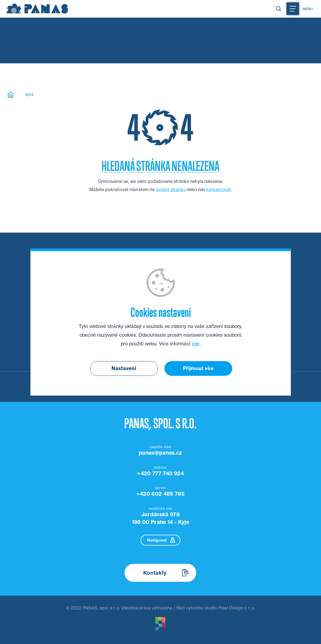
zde (196, 344)
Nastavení (124, 368)
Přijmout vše (198, 368)
